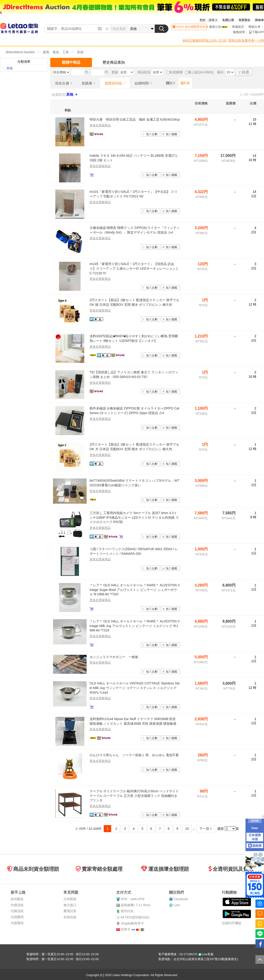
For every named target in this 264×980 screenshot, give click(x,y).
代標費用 (17, 917)
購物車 (259, 20)
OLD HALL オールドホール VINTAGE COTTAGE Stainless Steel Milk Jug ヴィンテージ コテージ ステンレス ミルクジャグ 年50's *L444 (135, 688)
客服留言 (238, 27)
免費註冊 (228, 20)
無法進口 (70, 905)
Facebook (181, 899)
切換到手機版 (232, 923)
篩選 (244, 72)
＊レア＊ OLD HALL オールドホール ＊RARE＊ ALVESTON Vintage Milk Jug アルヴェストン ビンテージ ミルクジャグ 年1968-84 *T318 (135, 626)
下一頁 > (206, 829)
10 (187, 829)
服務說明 (239, 32)
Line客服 (206, 954)
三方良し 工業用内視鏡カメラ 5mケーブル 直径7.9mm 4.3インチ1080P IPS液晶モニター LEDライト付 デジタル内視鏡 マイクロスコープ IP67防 (134, 517)
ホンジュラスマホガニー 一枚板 (114, 657)
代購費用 (17, 923)
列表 (185, 83)
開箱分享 (255, 27)
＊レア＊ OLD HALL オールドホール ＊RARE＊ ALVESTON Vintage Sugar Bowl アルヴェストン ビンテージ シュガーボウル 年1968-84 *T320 (135, 590)
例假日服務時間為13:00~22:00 (204, 41)
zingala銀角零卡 (132, 923)
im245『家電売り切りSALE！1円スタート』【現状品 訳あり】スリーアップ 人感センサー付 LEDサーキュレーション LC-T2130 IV (134, 268)
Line (176, 905)
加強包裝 (70, 917)
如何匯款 (17, 899)
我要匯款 (245, 20)
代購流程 (17, 911)
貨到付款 (127, 911)
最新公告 (218, 27)
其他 (80, 52)
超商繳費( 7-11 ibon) (135, 905)
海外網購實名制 (195, 27)
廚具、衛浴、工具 (56, 52)
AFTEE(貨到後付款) (135, 917)
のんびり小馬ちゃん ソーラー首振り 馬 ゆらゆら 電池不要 (134, 755)
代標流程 (17, 905)
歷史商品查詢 (114, 62)
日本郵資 (70, 899)
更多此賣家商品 (100, 125)
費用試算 (70, 911)
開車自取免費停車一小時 (246, 41)
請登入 (213, 20)
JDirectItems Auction (20, 52)
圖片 (171, 83)
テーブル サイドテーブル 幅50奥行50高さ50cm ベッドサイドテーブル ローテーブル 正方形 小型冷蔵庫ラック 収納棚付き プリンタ (134, 796)
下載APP (257, 32)
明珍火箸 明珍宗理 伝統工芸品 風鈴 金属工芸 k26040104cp (135, 119)
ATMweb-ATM (132, 899)
